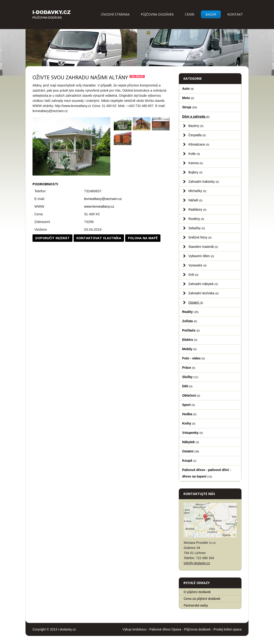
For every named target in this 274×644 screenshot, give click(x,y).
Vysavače (197, 265)
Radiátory (197, 209)
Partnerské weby (196, 605)
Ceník (190, 14)
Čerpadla (197, 135)
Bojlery (195, 172)
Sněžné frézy (200, 237)
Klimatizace (199, 144)
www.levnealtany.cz (99, 206)
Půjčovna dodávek (157, 14)
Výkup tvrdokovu (134, 629)
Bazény (196, 126)
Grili (193, 275)
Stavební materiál (203, 247)
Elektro (190, 340)
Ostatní (196, 302)
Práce (189, 368)
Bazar (211, 14)
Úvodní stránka (115, 14)
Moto (188, 98)
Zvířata (189, 321)
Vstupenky (192, 433)
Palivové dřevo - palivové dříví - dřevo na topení (206, 473)
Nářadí (195, 200)
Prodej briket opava (227, 629)
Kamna (196, 163)
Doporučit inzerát (52, 238)
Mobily (189, 349)
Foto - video (193, 358)
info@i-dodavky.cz (197, 563)
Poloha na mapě (143, 238)
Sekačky (197, 228)
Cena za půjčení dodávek (202, 599)
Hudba (189, 414)
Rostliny (196, 219)
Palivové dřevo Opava (165, 629)
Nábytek (191, 442)
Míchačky (197, 191)
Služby (190, 377)
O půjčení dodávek (197, 592)
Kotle (194, 154)
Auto (188, 89)
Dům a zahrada (196, 116)
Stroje (189, 107)
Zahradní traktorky (204, 182)
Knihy (189, 423)
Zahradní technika (203, 293)
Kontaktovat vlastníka (99, 238)
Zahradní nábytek (203, 284)
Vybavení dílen (201, 256)
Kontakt (235, 14)
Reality (190, 312)
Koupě (189, 461)
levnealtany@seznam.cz (103, 199)
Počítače (191, 330)
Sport (188, 405)
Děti (187, 386)
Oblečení (191, 395)
